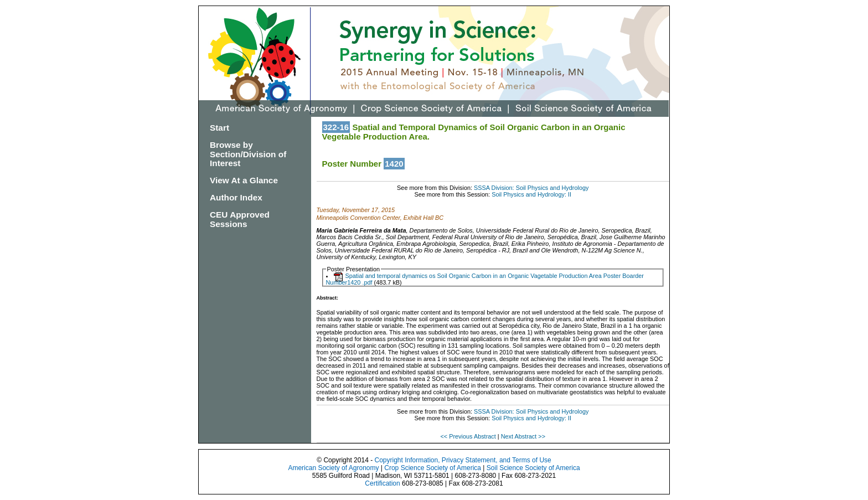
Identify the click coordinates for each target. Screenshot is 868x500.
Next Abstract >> (523, 436)
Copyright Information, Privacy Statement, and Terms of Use (463, 460)
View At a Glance (244, 180)
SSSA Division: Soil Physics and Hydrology (531, 188)
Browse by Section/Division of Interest (248, 154)
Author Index (236, 197)
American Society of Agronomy (333, 468)
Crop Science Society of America (433, 468)
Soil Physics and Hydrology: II (531, 194)
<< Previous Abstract (469, 436)
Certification (382, 483)
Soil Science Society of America (533, 468)
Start (219, 128)
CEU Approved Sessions (240, 219)
